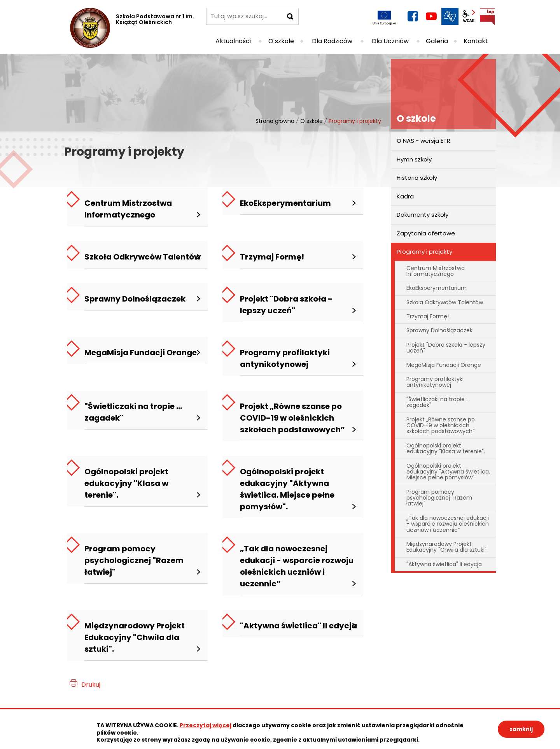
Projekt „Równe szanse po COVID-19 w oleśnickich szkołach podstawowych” (441, 425)
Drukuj (91, 685)
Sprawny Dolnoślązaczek (439, 330)
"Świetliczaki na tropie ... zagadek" (438, 402)
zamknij (521, 729)
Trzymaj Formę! (428, 316)
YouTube (431, 16)
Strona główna (275, 121)
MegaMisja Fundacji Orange (444, 365)
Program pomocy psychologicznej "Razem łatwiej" (439, 498)
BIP (487, 16)
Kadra (405, 196)
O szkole (311, 121)
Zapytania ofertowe (426, 233)
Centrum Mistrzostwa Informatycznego (436, 271)
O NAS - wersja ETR (423, 141)
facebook (413, 16)
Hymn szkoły (414, 159)
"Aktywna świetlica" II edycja (444, 564)
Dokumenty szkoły (423, 215)
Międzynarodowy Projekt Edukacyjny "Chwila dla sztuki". (447, 547)
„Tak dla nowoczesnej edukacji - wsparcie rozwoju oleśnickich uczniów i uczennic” (448, 524)
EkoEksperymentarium (437, 288)
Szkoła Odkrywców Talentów (445, 302)
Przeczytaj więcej (206, 725)
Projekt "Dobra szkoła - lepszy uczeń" (446, 348)
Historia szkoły (417, 178)
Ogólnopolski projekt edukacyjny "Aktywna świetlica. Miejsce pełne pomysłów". (448, 472)
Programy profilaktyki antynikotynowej (435, 382)
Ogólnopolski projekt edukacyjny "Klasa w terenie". (446, 448)
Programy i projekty (424, 252)
